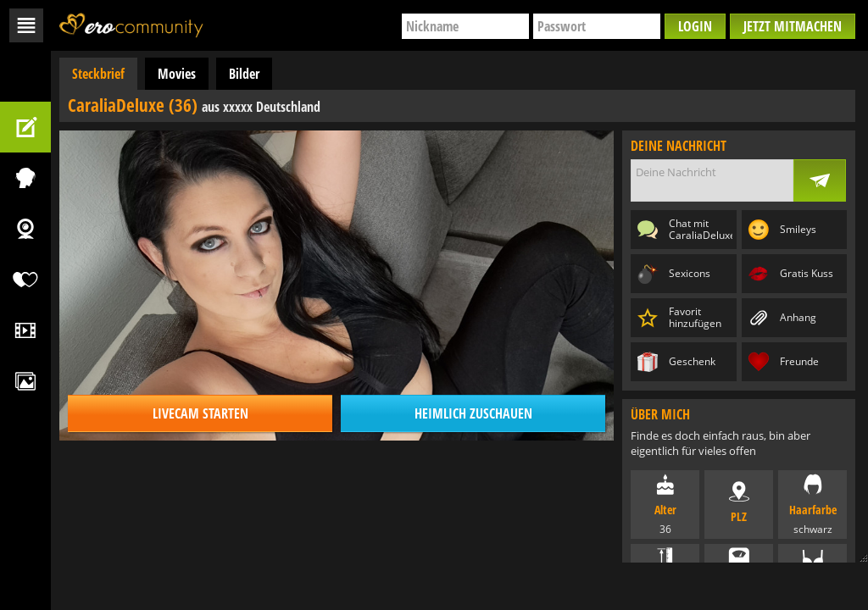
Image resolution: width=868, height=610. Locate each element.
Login (695, 26)
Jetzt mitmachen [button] (793, 26)
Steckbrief (98, 74)
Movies (177, 74)
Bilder (244, 74)
